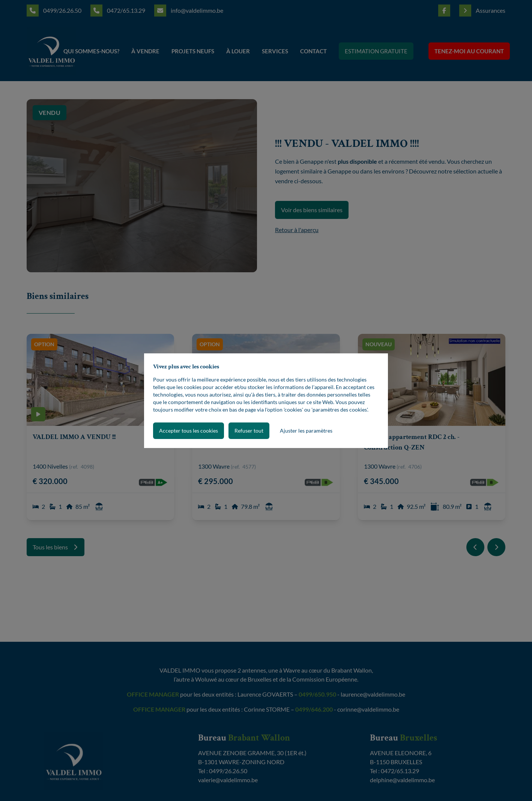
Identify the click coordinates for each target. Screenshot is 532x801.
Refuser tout (249, 431)
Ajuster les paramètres (306, 431)
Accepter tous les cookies (189, 431)
